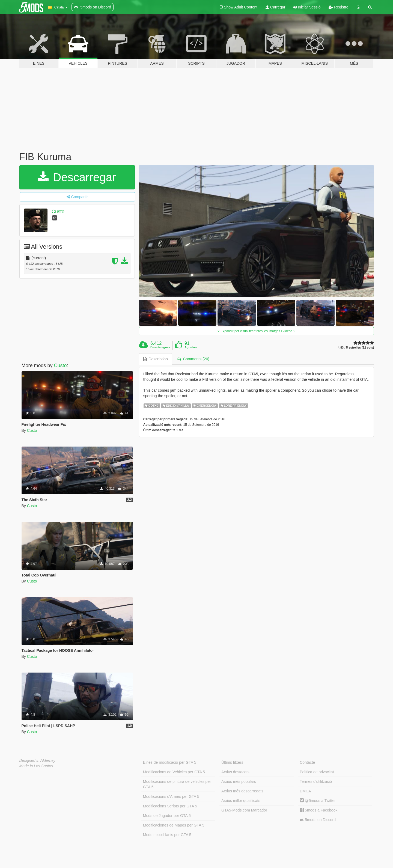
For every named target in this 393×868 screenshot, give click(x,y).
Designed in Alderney (38, 760)
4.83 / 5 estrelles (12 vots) (356, 348)
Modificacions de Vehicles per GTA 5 (174, 772)
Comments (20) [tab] (193, 359)
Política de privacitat (317, 772)
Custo (58, 212)
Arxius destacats (235, 772)
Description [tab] (156, 359)
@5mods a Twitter (318, 801)
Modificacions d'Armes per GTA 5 (171, 796)
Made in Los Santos (36, 766)
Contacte (307, 762)
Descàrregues (160, 347)
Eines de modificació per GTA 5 (170, 762)
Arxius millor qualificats (241, 801)
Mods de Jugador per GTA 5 (167, 816)
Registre (338, 7)
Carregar (275, 7)
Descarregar (77, 177)
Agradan (191, 347)
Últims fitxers (232, 762)
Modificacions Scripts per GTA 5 (170, 806)
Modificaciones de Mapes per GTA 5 (174, 825)
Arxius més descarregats (242, 791)
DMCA (305, 791)
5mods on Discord (318, 820)
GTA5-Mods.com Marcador (244, 810)
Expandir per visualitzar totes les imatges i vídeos (256, 331)
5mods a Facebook (318, 810)
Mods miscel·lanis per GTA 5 (167, 835)
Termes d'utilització (316, 781)
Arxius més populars (239, 781)
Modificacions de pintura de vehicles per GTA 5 (177, 784)
